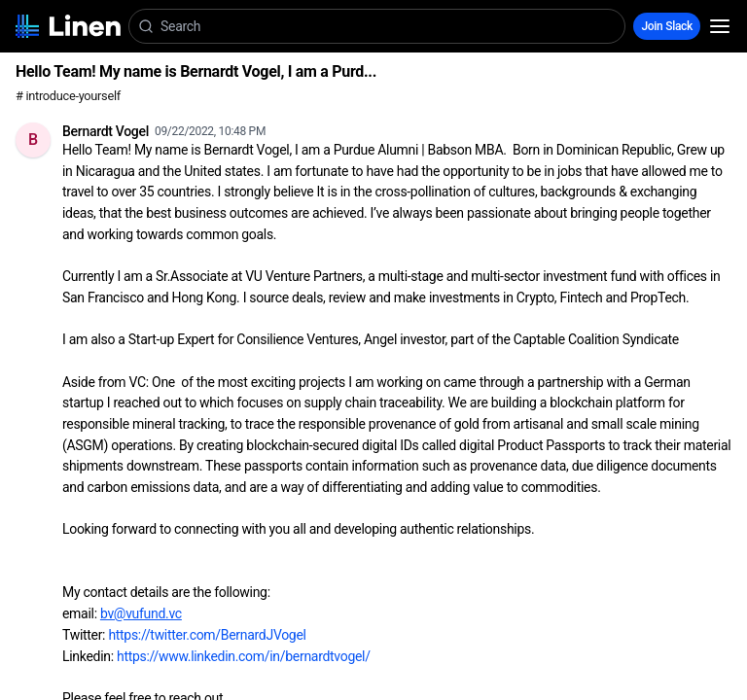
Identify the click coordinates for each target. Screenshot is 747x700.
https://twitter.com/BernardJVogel (207, 635)
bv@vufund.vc (141, 613)
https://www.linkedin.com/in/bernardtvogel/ (244, 656)
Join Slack (667, 26)
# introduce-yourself (68, 96)
